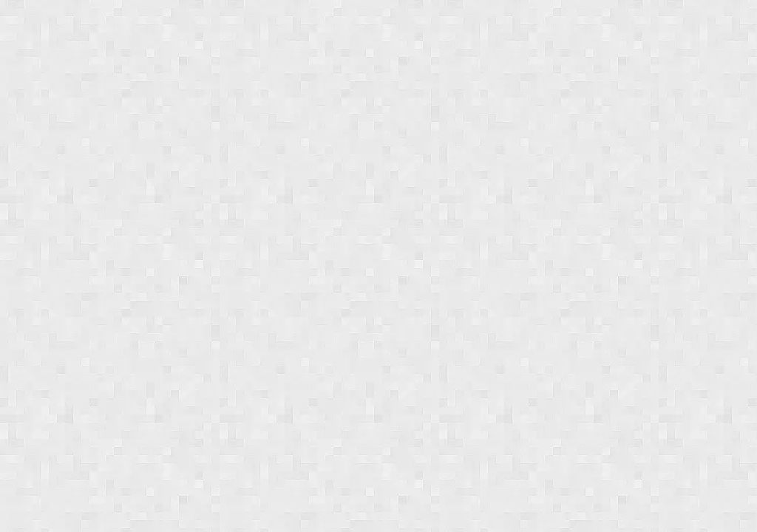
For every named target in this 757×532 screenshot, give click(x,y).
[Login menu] (733, 18)
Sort (30, 136)
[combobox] (656, 18)
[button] (43, 218)
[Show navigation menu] (18, 18)
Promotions (308, 48)
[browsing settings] (730, 134)
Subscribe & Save (67, 48)
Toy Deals (709, 48)
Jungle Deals (96, 18)
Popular (195, 48)
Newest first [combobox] (48, 136)
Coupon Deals (436, 48)
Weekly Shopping (577, 48)
